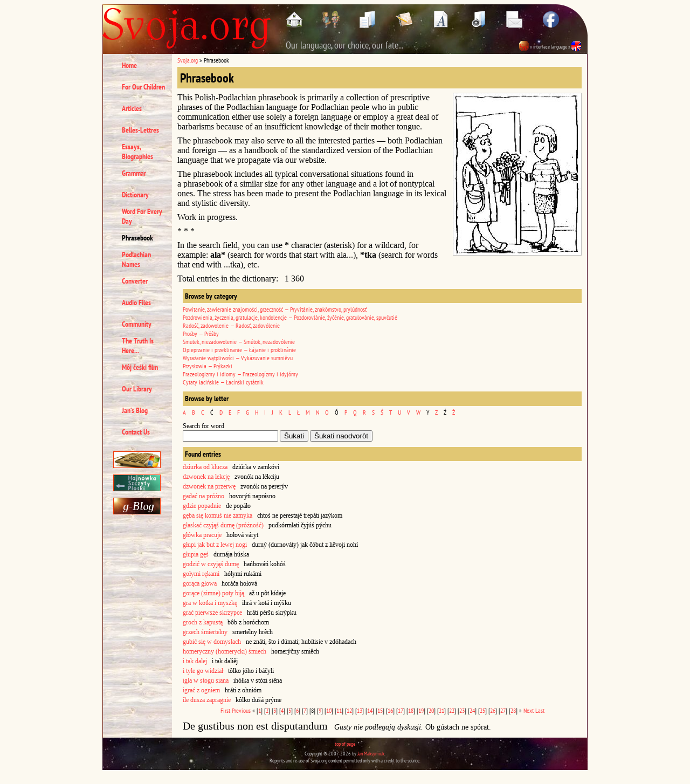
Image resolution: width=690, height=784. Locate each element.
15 (380, 710)
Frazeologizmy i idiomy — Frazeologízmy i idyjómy (240, 374)
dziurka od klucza (205, 467)
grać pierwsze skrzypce (212, 613)
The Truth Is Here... (138, 346)
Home (129, 65)
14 (370, 710)
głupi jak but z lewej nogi (215, 545)
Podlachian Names (136, 259)
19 (421, 710)
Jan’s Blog (135, 410)
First (225, 710)
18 (411, 710)
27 (503, 710)
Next (529, 710)
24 (472, 710)
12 (349, 710)
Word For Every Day (142, 216)
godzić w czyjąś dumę (211, 564)
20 (431, 710)
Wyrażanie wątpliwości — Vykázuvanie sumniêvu (238, 358)
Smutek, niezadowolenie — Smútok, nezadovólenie (239, 342)
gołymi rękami (201, 574)
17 (401, 710)
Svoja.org (188, 60)
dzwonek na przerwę (209, 486)
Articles (132, 108)
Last (540, 710)
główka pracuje (202, 535)
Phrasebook (137, 238)
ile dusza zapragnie (207, 700)
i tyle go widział (203, 671)
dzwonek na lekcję (206, 477)
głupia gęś (196, 554)
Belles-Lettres (140, 130)
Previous (241, 710)
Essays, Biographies (137, 152)
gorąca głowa (200, 583)
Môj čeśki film (140, 367)
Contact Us (136, 432)
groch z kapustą (203, 622)
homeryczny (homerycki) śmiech (225, 651)
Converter (135, 281)
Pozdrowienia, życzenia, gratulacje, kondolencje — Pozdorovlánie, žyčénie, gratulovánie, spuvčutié (290, 317)
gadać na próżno (203, 496)
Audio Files (136, 302)
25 (482, 710)
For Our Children (143, 87)
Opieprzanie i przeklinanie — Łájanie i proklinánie (239, 350)
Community (137, 324)
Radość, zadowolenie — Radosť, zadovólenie (231, 325)
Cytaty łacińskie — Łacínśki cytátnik (223, 382)
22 (452, 710)
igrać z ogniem (201, 690)
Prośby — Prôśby (201, 333)
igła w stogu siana (206, 680)
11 (339, 710)
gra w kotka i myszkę (210, 603)
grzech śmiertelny (205, 632)
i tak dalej (195, 661)
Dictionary (135, 195)
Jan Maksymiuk (371, 754)
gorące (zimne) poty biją (213, 593)
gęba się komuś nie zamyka (218, 515)
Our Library (137, 389)
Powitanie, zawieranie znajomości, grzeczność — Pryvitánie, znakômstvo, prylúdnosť (275, 309)
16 (390, 710)
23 (462, 710)
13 (360, 710)
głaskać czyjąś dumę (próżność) (223, 525)
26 (493, 710)
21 (441, 710)
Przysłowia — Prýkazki (208, 366)
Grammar (134, 173)
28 (513, 710)
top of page (345, 744)
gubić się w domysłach (212, 642)
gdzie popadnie (202, 506)
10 (329, 710)
